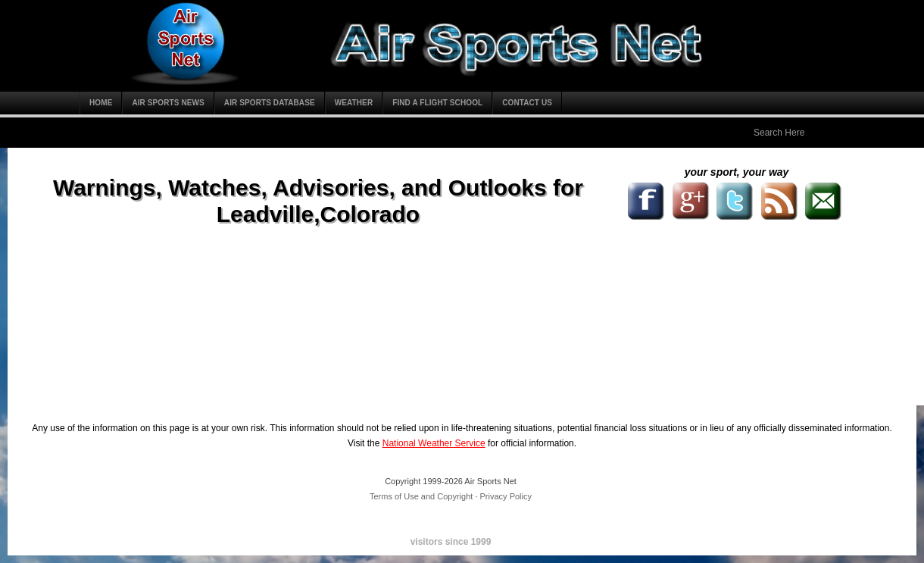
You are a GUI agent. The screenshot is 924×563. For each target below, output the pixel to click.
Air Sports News (168, 103)
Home (101, 103)
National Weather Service (434, 443)
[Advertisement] (621, 284)
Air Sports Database (270, 103)
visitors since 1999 (451, 542)
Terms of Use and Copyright (421, 496)
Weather (354, 103)
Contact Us (527, 103)
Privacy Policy (506, 496)
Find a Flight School (437, 103)
